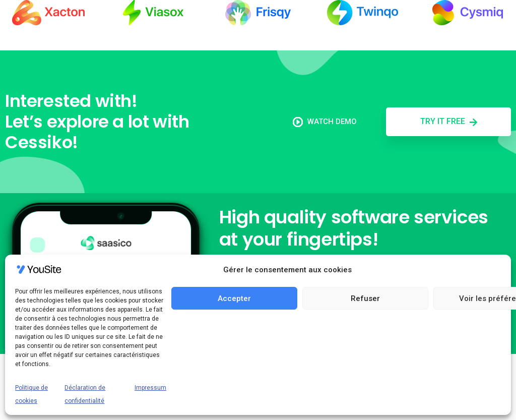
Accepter (234, 298)
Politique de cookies (31, 394)
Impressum (150, 388)
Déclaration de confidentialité (85, 394)
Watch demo (325, 122)
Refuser (365, 298)
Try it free (449, 121)
